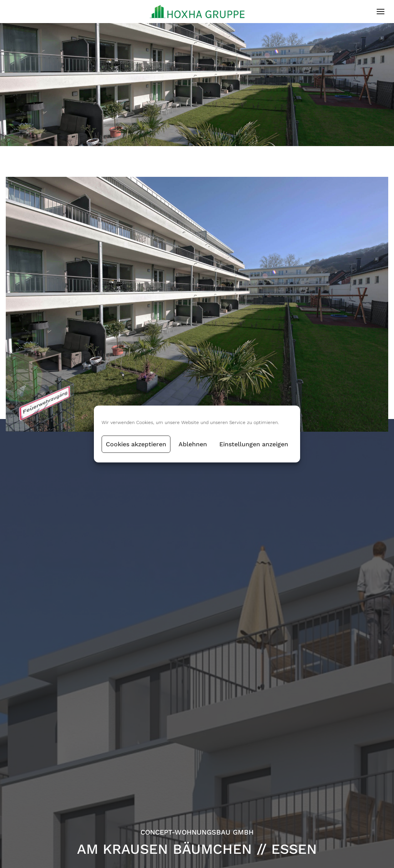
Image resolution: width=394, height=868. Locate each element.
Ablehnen (193, 444)
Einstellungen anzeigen (254, 444)
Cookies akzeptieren (136, 444)
